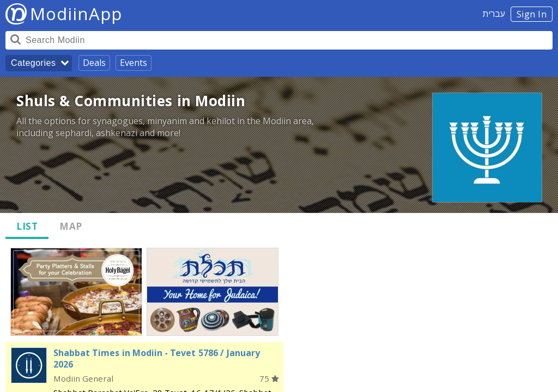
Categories (33, 63)
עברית (494, 14)
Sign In (532, 14)
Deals (94, 63)
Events (134, 63)
